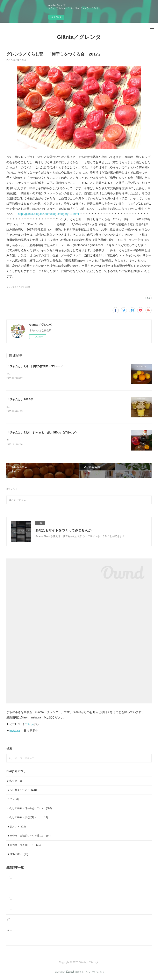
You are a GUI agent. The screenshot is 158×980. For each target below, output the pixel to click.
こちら (29, 725)
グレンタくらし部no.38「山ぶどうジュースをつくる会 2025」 (42, 920)
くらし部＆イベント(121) (18, 287)
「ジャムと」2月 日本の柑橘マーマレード (35, 366)
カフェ (13, 800)
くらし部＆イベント (22, 791)
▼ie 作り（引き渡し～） (24, 846)
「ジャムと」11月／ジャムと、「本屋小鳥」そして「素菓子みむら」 (46, 910)
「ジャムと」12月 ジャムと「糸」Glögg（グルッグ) (41, 433)
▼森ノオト (16, 827)
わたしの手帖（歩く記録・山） (27, 818)
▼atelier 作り (18, 855)
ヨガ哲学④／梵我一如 (20, 931)
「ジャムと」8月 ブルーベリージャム (29, 941)
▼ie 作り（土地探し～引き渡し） (29, 836)
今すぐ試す (56, 17)
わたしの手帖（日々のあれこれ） (29, 809)
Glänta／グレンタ (79, 37)
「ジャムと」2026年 (20, 400)
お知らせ (15, 782)
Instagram (16, 731)
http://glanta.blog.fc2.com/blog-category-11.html (48, 214)
